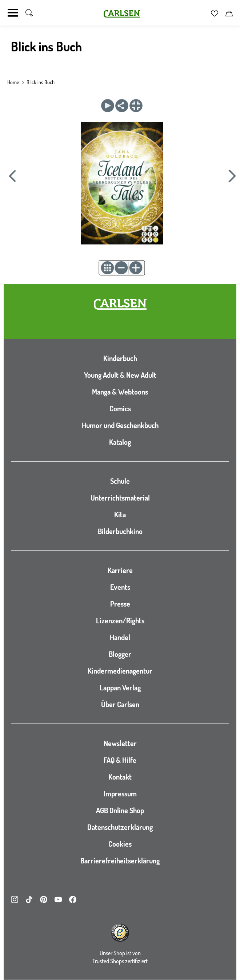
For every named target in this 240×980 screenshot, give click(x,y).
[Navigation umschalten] (13, 13)
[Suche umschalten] (29, 13)
